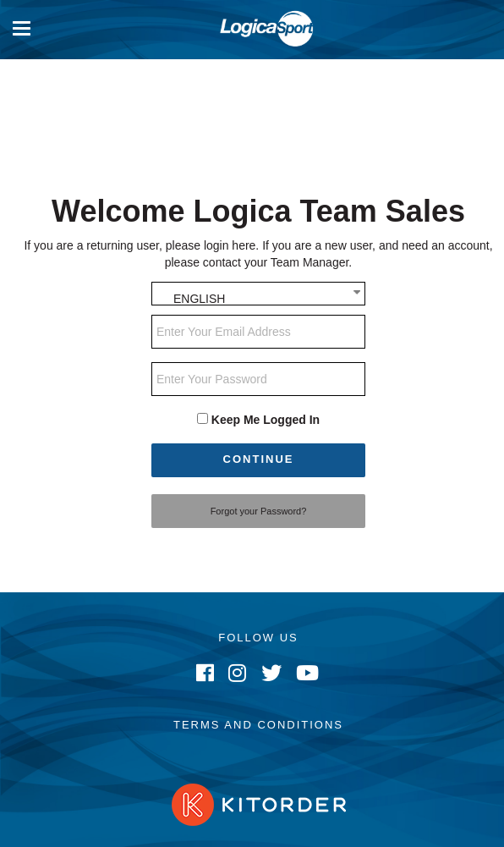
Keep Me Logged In (266, 420)
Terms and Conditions (258, 725)
